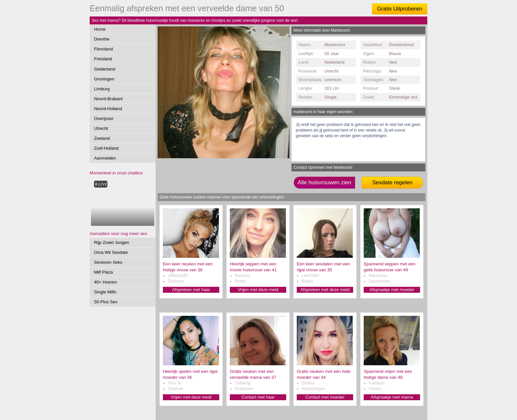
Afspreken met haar (191, 290)
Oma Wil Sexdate (111, 252)
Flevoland (103, 49)
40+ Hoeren (105, 282)
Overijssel (104, 119)
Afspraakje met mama (392, 397)
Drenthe (102, 39)
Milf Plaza (103, 272)
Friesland (103, 59)
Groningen (104, 79)
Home (100, 29)
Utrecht (101, 128)
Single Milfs (105, 292)
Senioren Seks (108, 262)
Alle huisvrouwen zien (324, 182)
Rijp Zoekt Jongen (111, 242)
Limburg (102, 89)
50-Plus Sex (106, 302)
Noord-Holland (108, 109)
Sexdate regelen (392, 182)
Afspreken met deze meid (325, 290)
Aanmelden (105, 158)
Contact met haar (258, 397)
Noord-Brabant (108, 99)
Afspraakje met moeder (392, 290)
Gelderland (105, 69)
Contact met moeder (325, 397)
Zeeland (102, 138)
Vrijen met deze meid (258, 290)
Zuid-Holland (106, 148)
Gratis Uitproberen (399, 9)
